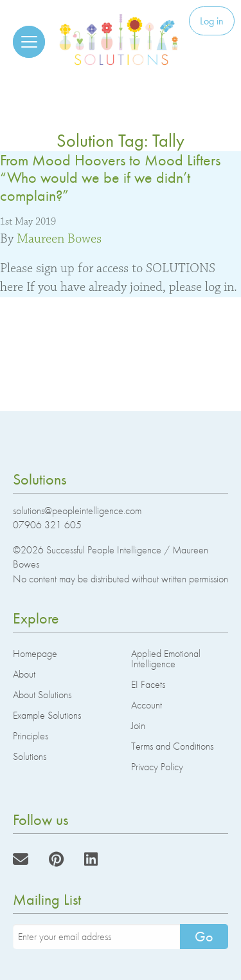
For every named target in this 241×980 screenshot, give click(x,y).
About (24, 674)
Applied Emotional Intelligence (166, 659)
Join (138, 726)
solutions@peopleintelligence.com (77, 511)
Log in (212, 21)
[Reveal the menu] (29, 42)
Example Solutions (47, 715)
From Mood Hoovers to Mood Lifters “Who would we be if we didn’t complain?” (110, 178)
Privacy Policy (157, 767)
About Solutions (42, 695)
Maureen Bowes (59, 239)
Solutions (30, 756)
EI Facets (148, 684)
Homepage (35, 653)
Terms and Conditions (172, 746)
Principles (31, 736)
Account (147, 705)
